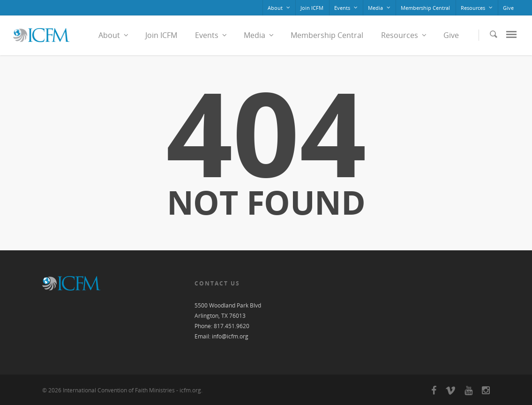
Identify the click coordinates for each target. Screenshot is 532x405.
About (279, 8)
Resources (477, 8)
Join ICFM (312, 8)
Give (508, 8)
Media (380, 8)
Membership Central (425, 8)
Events (346, 8)
